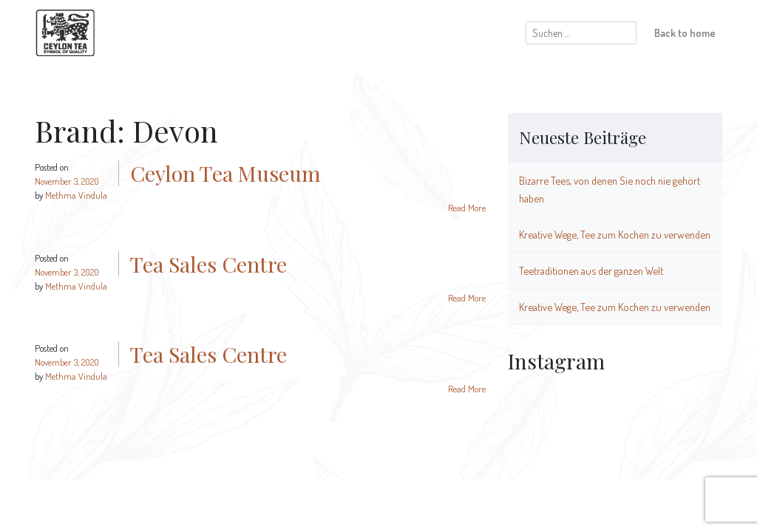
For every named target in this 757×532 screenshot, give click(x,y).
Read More (467, 208)
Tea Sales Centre (208, 264)
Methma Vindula (76, 195)
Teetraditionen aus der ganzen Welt (591, 270)
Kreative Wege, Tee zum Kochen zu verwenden (615, 234)
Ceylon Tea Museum (225, 173)
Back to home (685, 33)
